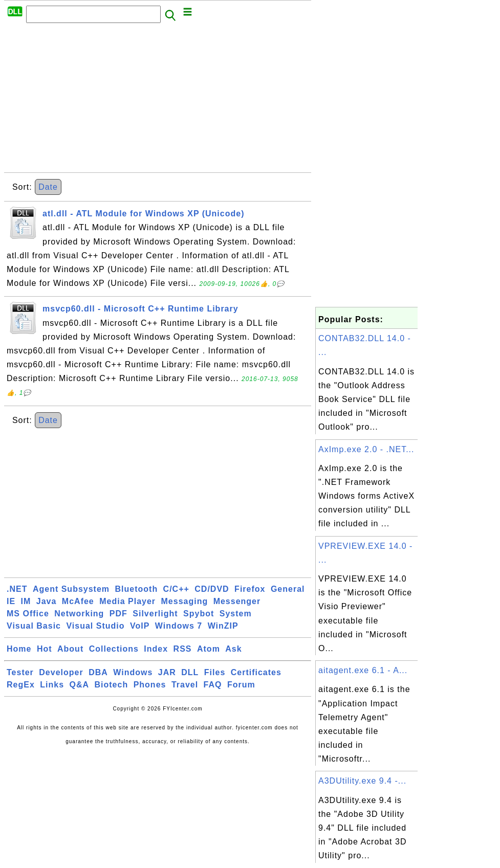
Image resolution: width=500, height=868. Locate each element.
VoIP (140, 626)
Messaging (185, 601)
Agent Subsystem (71, 589)
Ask (233, 649)
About (70, 649)
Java (47, 601)
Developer (61, 672)
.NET (17, 589)
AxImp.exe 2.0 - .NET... (366, 449)
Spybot (199, 614)
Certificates (256, 672)
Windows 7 (179, 626)
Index (156, 649)
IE (11, 601)
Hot (45, 649)
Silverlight (155, 614)
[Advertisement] (158, 101)
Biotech (112, 685)
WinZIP (223, 626)
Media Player (127, 601)
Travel (185, 685)
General (288, 589)
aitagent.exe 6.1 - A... (363, 670)
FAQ (213, 685)
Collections (114, 649)
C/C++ (176, 589)
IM (26, 601)
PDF (118, 614)
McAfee (78, 601)
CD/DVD (212, 589)
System (236, 614)
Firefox (250, 589)
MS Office (28, 614)
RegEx (21, 685)
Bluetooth (137, 589)
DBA (98, 672)
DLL (190, 672)
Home (19, 649)
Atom (209, 649)
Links (52, 685)
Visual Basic (34, 626)
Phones (150, 685)
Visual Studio (95, 626)
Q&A (80, 685)
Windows (133, 672)
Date (48, 187)
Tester (20, 672)
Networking (79, 614)
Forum (241, 685)
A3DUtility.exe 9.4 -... (362, 781)
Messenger (237, 601)
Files (215, 672)
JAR (167, 672)
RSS (183, 649)
